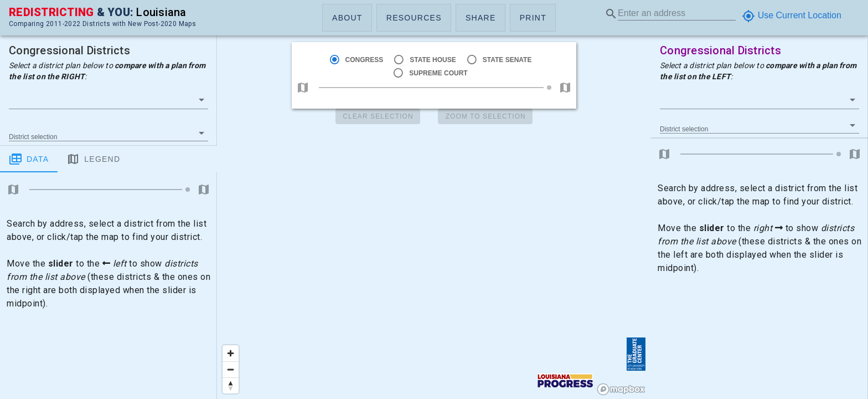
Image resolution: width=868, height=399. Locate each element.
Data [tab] (29, 159)
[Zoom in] (231, 353)
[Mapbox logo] (621, 389)
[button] (347, 18)
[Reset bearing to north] (231, 385)
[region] (434, 199)
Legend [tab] (93, 159)
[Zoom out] (231, 369)
